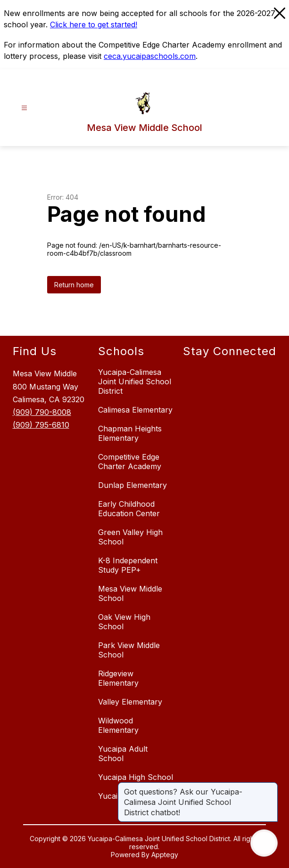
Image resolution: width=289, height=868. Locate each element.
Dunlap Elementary (132, 485)
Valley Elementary (130, 702)
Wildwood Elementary (118, 725)
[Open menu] (24, 108)
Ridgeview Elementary (118, 678)
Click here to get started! (94, 24)
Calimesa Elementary (135, 410)
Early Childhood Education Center (129, 509)
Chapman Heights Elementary (130, 433)
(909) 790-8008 (42, 412)
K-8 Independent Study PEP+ (128, 565)
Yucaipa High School (136, 777)
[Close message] (270, 787)
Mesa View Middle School (130, 593)
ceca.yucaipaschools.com (150, 56)
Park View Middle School (129, 650)
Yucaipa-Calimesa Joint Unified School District (135, 381)
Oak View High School (124, 622)
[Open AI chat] (264, 843)
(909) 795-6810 (41, 425)
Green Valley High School (130, 537)
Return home (74, 285)
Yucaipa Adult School (123, 754)
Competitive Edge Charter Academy (130, 462)
